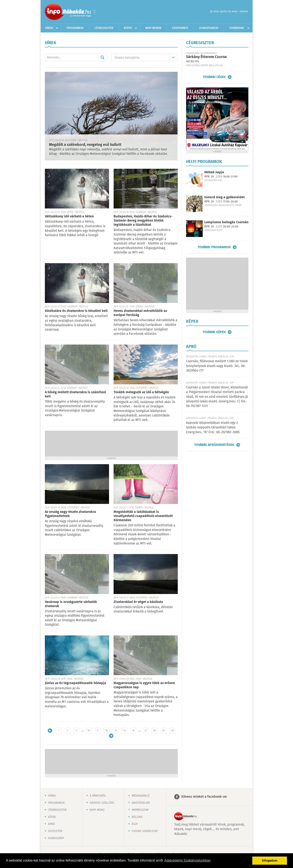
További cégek (214, 77)
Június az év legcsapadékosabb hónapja (75, 683)
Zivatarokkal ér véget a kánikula (138, 602)
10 (89, 731)
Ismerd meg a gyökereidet (224, 197)
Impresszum (140, 810)
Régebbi (111, 736)
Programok (75, 28)
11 (98, 731)
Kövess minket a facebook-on (204, 797)
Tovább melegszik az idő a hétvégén (141, 392)
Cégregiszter (104, 28)
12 (107, 731)
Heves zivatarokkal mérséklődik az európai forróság (140, 313)
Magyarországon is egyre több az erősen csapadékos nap (144, 685)
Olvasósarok (209, 28)
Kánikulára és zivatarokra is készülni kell (76, 311)
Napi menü (97, 810)
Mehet (102, 57)
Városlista (95, 12)
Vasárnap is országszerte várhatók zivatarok (71, 604)
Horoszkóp (56, 838)
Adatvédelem (141, 803)
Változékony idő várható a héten (69, 216)
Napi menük (153, 28)
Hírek (49, 28)
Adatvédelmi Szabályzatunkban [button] (187, 860)
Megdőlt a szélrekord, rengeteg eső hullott (85, 145)
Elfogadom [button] (270, 861)
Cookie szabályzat (145, 831)
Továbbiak (237, 28)
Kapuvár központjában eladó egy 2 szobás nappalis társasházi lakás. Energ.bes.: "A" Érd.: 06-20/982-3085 (213, 428)
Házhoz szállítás (102, 803)
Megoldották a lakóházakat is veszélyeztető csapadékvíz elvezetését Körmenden (143, 516)
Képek (128, 28)
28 (155, 731)
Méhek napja (214, 172)
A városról (98, 796)
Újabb (50, 731)
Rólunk (137, 817)
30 (172, 731)
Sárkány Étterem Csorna (206, 57)
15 (133, 731)
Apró (51, 824)
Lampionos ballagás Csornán (226, 222)
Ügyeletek (55, 831)
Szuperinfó (180, 28)
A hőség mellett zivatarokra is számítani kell (75, 394)
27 (146, 731)
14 (124, 731)
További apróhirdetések (214, 445)
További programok (214, 247)
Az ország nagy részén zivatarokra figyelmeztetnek (70, 514)
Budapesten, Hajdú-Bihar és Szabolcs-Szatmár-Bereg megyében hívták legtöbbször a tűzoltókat (143, 221)
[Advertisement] (111, 443)
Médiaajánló (141, 796)
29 (163, 731)
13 (116, 731)
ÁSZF (135, 824)
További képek (214, 332)
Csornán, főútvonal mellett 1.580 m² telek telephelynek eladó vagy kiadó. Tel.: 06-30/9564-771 (217, 366)
